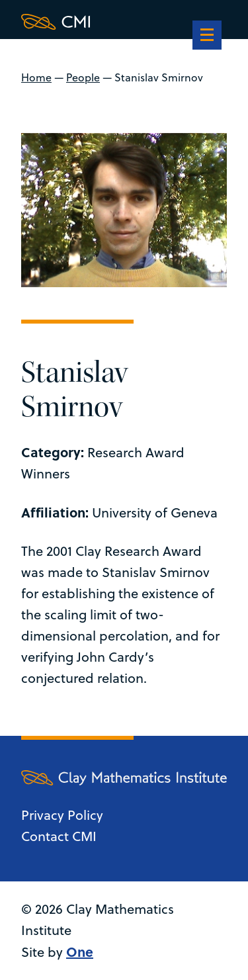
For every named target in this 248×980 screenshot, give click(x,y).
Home (36, 77)
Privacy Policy (62, 815)
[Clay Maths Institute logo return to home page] (124, 22)
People (83, 77)
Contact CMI (59, 836)
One (80, 951)
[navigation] (207, 36)
